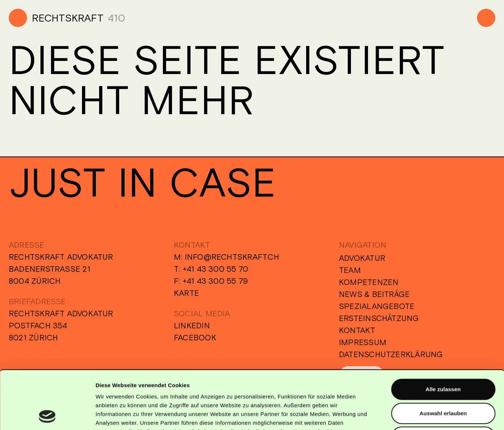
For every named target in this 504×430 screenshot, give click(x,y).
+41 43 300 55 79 (215, 281)
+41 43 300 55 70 (216, 269)
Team (350, 273)
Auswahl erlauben (443, 358)
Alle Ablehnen (443, 382)
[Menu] (486, 18)
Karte (186, 293)
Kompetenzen (369, 285)
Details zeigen (388, 416)
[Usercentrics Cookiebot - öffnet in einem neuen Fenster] (47, 416)
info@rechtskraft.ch (232, 257)
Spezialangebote (377, 309)
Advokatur (362, 261)
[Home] (56, 18)
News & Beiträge (374, 297)
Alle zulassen (443, 334)
